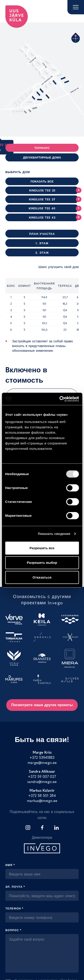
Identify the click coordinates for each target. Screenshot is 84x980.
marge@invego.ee (42, 762)
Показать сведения (54, 534)
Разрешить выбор (42, 563)
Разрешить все (42, 548)
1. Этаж (42, 243)
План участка (42, 234)
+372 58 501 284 (42, 795)
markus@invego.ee (42, 800)
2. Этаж (42, 252)
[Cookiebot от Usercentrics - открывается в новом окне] (60, 399)
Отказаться (42, 577)
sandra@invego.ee (42, 781)
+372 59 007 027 (42, 776)
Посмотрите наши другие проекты (42, 705)
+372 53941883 (42, 757)
